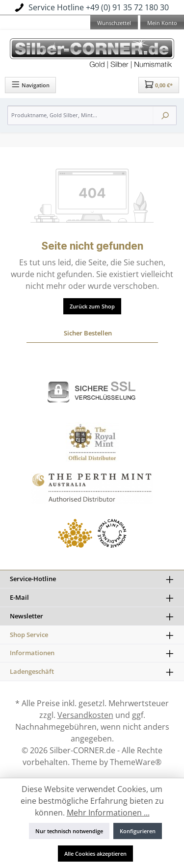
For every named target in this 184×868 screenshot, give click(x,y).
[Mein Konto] (162, 24)
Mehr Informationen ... (108, 813)
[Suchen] (165, 115)
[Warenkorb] (159, 85)
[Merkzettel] (114, 24)
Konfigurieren (138, 831)
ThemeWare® (136, 762)
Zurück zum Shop (92, 306)
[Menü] (30, 85)
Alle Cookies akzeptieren (95, 854)
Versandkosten (85, 715)
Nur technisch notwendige (69, 831)
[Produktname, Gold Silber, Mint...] (80, 115)
